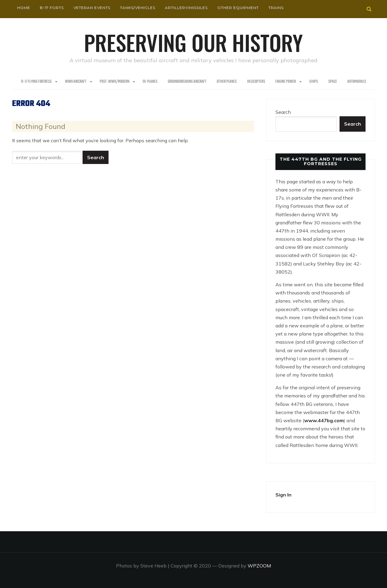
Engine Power (286, 82)
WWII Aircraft (76, 82)
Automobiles (357, 82)
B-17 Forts (52, 7)
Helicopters (256, 82)
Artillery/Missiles (186, 7)
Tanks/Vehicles (137, 7)
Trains (276, 7)
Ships (314, 82)
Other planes (227, 82)
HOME (23, 7)
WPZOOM (259, 566)
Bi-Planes (150, 82)
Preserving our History (193, 42)
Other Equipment (238, 7)
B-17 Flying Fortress (36, 82)
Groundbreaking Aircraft (187, 82)
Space (333, 82)
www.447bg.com (324, 420)
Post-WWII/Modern (115, 82)
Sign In (283, 495)
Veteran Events (92, 7)
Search (283, 112)
